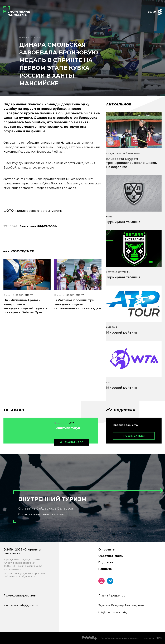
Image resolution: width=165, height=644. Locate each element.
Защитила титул (67, 428)
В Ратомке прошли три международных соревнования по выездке (78, 304)
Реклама (105, 569)
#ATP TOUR (112, 327)
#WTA (109, 383)
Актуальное (119, 104)
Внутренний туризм (52, 499)
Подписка (106, 562)
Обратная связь (111, 556)
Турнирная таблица (123, 222)
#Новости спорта (23, 295)
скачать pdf (74, 442)
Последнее (19, 251)
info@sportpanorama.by (113, 613)
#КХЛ (109, 217)
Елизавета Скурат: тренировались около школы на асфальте (132, 163)
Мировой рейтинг (122, 333)
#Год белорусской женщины (123, 154)
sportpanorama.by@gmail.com (22, 605)
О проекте (106, 550)
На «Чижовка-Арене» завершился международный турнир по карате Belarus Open (25, 306)
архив (14, 410)
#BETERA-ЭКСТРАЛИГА (118, 272)
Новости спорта (30, 38)
